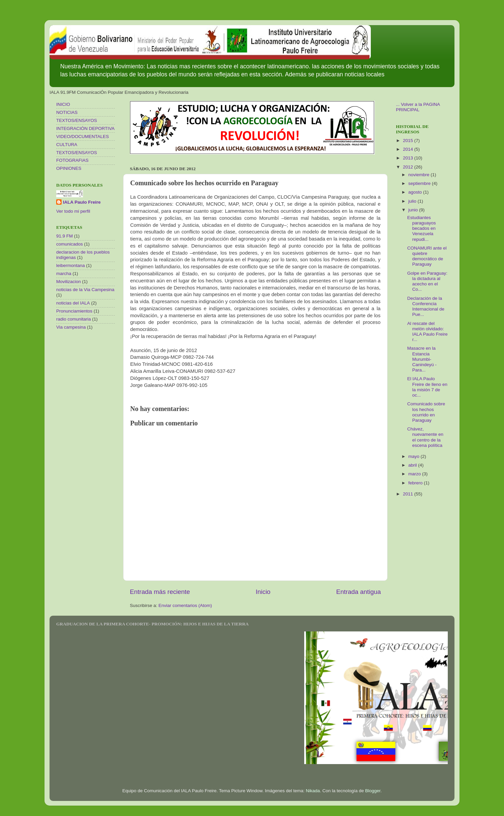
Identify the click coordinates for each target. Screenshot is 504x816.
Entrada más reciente (160, 592)
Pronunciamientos (74, 311)
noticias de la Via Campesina (85, 290)
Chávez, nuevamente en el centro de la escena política (425, 437)
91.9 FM (65, 236)
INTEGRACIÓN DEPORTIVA (85, 128)
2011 (409, 494)
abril (413, 465)
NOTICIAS (67, 112)
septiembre (420, 183)
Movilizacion (69, 282)
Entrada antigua (359, 592)
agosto (416, 192)
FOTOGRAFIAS (72, 160)
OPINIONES (69, 168)
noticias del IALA (73, 303)
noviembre (419, 175)
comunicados (70, 244)
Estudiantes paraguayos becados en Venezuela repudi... (422, 228)
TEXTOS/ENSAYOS (77, 120)
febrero (416, 483)
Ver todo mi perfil (73, 211)
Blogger (373, 791)
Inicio (263, 592)
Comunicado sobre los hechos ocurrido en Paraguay (426, 412)
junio (414, 210)
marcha (64, 274)
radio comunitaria (74, 319)
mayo (414, 456)
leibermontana (71, 265)
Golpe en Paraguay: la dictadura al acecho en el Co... (427, 281)
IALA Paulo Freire (82, 202)
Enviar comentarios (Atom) (185, 605)
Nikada (313, 791)
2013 (409, 158)
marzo (415, 474)
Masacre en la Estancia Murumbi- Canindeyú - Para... (422, 359)
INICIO (63, 104)
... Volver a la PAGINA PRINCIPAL (418, 107)
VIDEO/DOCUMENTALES (82, 137)
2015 (409, 141)
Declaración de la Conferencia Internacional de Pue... (426, 307)
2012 (409, 167)
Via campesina (71, 327)
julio (413, 201)
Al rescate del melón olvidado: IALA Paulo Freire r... (428, 332)
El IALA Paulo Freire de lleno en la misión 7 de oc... (427, 387)
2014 (409, 149)
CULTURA (67, 145)
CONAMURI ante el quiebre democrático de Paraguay (427, 256)
